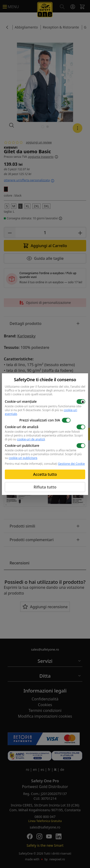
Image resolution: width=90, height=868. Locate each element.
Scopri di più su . (44, 437)
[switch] (81, 402)
